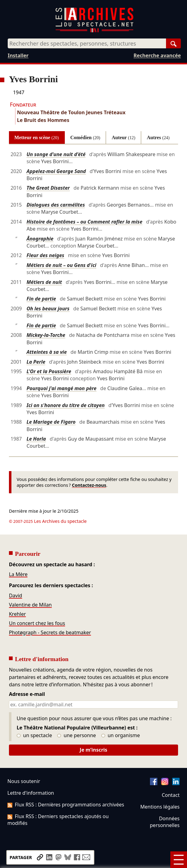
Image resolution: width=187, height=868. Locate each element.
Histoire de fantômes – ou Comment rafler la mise (84, 222)
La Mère (18, 574)
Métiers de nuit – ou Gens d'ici (61, 265)
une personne (76, 736)
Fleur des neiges (45, 255)
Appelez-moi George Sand (56, 171)
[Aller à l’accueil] (94, 31)
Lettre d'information (31, 793)
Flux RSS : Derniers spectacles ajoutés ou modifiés (58, 820)
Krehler (17, 614)
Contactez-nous (89, 485)
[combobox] (87, 43)
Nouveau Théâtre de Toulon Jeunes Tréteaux (71, 112)
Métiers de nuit (44, 282)
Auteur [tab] (124, 137)
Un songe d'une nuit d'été (56, 154)
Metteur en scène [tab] (37, 137)
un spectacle (34, 736)
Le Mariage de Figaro (51, 422)
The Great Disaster (48, 188)
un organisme (121, 736)
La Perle (36, 362)
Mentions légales (160, 807)
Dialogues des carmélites (56, 205)
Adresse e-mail (27, 694)
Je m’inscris (93, 750)
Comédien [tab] (85, 137)
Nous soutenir (24, 781)
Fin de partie (41, 299)
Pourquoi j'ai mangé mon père (62, 388)
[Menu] (179, 860)
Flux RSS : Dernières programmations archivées (66, 805)
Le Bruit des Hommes (43, 120)
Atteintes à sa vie (47, 352)
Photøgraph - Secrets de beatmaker (50, 632)
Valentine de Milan (30, 605)
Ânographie (40, 239)
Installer (18, 55)
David (16, 595)
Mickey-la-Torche (46, 335)
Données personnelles (165, 822)
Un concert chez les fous (37, 623)
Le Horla (36, 439)
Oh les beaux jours (48, 309)
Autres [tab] (158, 137)
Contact (171, 795)
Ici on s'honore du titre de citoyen (66, 405)
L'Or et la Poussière (49, 371)
